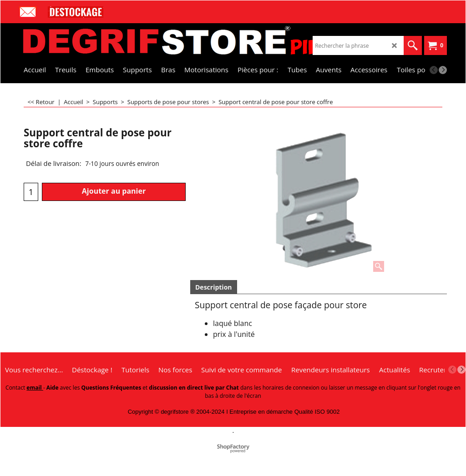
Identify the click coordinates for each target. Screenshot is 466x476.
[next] (443, 70)
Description (214, 287)
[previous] (434, 70)
